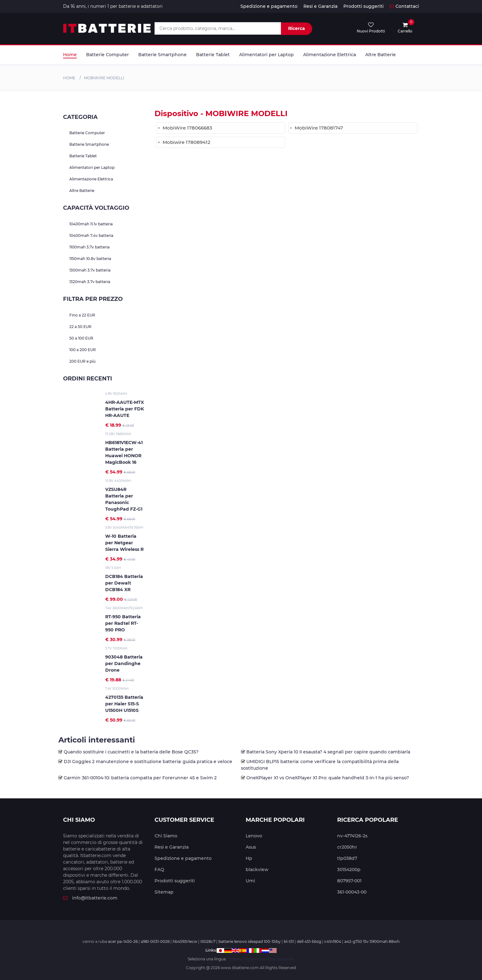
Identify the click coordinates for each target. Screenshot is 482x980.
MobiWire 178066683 (187, 128)
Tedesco (235, 959)
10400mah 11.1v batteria (91, 224)
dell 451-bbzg (309, 941)
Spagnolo (285, 959)
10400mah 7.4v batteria (91, 235)
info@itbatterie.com (90, 898)
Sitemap (164, 892)
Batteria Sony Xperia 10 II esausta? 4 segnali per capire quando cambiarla (328, 752)
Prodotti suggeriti (364, 6)
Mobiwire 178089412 (187, 142)
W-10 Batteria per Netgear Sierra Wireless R (124, 543)
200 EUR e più (82, 361)
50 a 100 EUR (81, 338)
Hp (249, 858)
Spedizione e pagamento (269, 6)
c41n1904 (333, 941)
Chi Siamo (166, 836)
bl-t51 (289, 941)
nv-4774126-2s (352, 836)
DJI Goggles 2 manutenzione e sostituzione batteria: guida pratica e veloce (148, 762)
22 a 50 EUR (80, 327)
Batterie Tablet (213, 55)
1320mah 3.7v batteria (90, 282)
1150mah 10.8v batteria (90, 259)
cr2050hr (347, 847)
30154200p (349, 870)
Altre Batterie (381, 55)
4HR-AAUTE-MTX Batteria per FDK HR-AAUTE (125, 409)
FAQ (159, 870)
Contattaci (404, 6)
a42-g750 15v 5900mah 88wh (372, 941)
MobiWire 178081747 (319, 128)
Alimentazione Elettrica (330, 55)
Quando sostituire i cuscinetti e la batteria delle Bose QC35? (131, 752)
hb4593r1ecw (185, 941)
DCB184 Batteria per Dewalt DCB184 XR (124, 583)
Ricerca (297, 28)
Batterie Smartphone (162, 55)
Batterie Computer (108, 55)
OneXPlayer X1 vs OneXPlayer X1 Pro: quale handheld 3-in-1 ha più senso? (328, 778)
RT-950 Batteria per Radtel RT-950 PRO (123, 623)
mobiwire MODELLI (104, 78)
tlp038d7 (347, 858)
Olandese (267, 959)
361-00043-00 (352, 892)
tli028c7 (208, 941)
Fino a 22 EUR (82, 315)
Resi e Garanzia (320, 6)
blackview (257, 870)
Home (70, 55)
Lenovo (254, 836)
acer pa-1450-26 (123, 941)
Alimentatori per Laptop (266, 55)
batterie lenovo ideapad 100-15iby (250, 941)
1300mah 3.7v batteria (90, 270)
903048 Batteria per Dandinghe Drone (124, 664)
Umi (250, 881)
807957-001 (349, 881)
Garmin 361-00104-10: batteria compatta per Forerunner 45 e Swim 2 (140, 778)
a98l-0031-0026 (155, 941)
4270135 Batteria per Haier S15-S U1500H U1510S (124, 704)
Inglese (251, 959)
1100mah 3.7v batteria (89, 247)
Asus (251, 847)
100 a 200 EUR (83, 350)
